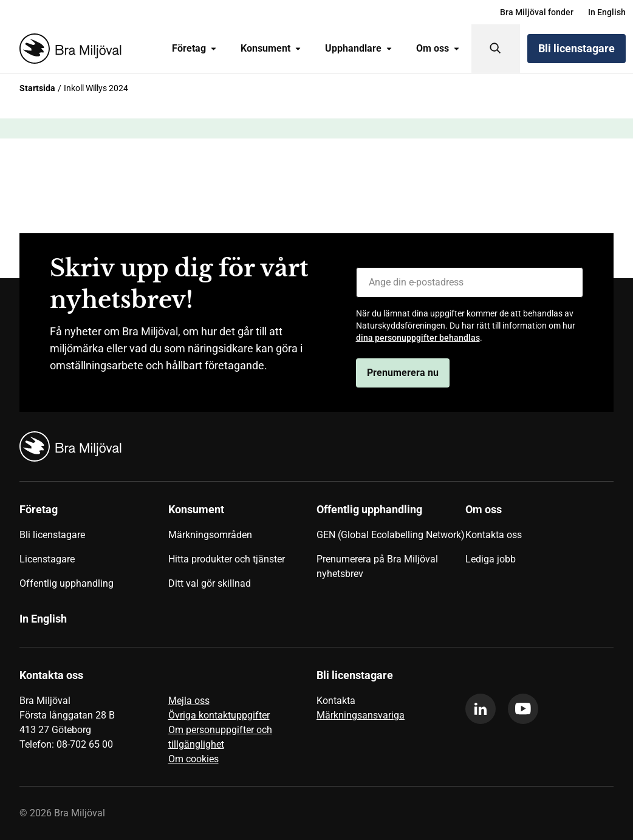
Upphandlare (358, 48)
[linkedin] (481, 709)
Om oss (438, 48)
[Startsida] (68, 49)
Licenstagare (47, 559)
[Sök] (496, 49)
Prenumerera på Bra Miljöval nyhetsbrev (377, 566)
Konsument (271, 48)
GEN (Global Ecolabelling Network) (391, 535)
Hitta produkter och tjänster (227, 559)
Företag (194, 48)
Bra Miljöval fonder (537, 12)
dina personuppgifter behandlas (418, 338)
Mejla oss (189, 701)
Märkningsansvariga (361, 715)
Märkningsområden (210, 535)
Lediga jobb (491, 559)
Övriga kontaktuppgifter (219, 715)
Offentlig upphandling (67, 583)
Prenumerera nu (403, 373)
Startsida (37, 88)
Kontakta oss (494, 535)
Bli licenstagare (577, 48)
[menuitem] (537, 12)
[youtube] (523, 709)
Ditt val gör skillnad (210, 583)
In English (607, 12)
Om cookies (193, 759)
